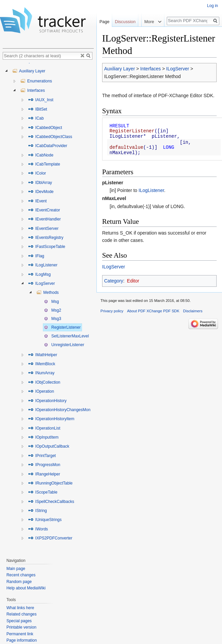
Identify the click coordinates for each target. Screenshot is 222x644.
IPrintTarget (42, 456)
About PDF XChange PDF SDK (153, 311)
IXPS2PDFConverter (50, 538)
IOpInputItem (43, 437)
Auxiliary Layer (120, 69)
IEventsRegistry (46, 238)
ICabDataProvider (48, 146)
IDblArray (40, 183)
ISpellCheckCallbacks (51, 502)
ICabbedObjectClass (50, 137)
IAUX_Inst (41, 100)
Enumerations (36, 81)
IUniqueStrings (45, 520)
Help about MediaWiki (26, 588)
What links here (20, 608)
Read (134, 35)
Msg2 (53, 310)
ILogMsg (39, 274)
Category (114, 281)
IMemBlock (42, 364)
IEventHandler (44, 219)
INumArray (41, 373)
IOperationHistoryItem (51, 419)
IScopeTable (43, 492)
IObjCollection (44, 382)
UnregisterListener (64, 345)
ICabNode (41, 155)
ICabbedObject (45, 128)
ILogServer (177, 69)
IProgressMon (44, 465)
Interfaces (151, 69)
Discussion (125, 22)
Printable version (21, 627)
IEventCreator (44, 210)
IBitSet (38, 109)
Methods (47, 293)
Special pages (19, 621)
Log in (212, 6)
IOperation (41, 391)
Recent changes (21, 575)
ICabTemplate (44, 164)
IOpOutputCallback (49, 446)
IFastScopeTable (47, 247)
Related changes (21, 614)
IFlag (36, 256)
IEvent (37, 201)
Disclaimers (193, 311)
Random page (19, 582)
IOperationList (44, 428)
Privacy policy (112, 311)
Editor (133, 281)
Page (104, 22)
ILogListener (151, 190)
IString (38, 511)
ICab (36, 118)
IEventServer (43, 229)
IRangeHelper (44, 474)
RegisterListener (62, 327)
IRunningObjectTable (50, 483)
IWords (38, 529)
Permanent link (20, 634)
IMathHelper (43, 355)
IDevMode (41, 192)
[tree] (48, 307)
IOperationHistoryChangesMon (59, 410)
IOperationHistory (47, 401)
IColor (37, 173)
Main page (16, 569)
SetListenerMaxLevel (66, 336)
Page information (22, 640)
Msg (52, 302)
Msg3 (53, 319)
